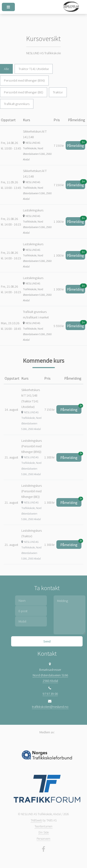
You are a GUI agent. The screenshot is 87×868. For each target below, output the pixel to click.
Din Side (44, 832)
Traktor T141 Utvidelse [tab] (34, 69)
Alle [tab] (6, 69)
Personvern (43, 839)
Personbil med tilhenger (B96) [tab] (24, 80)
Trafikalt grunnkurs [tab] (17, 104)
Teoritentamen (43, 826)
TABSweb (36, 820)
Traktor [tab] (58, 92)
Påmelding (76, 145)
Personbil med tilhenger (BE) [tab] (24, 92)
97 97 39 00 (50, 694)
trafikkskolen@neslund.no (50, 707)
